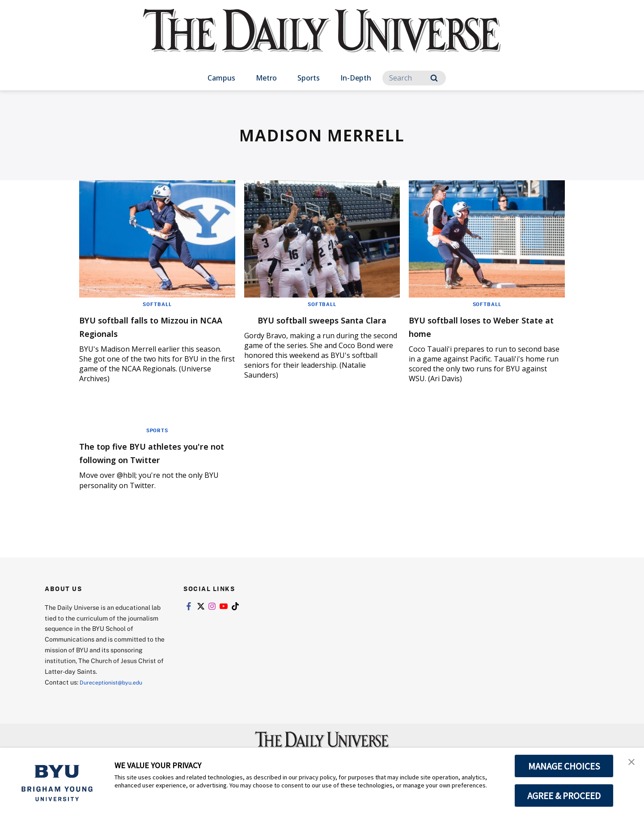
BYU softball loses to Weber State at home (481, 326)
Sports (309, 78)
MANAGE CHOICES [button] (564, 766)
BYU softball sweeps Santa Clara (314, 326)
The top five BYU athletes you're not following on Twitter (146, 469)
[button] (629, 764)
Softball (157, 304)
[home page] (322, 40)
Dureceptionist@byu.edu (116, 705)
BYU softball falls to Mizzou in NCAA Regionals (151, 326)
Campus (221, 78)
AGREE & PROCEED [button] (564, 795)
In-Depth (356, 78)
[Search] (414, 78)
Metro (266, 78)
